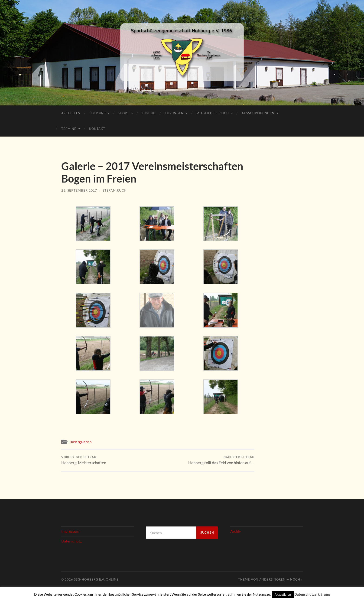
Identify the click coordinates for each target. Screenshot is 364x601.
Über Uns (97, 113)
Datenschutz (71, 541)
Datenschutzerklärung (312, 594)
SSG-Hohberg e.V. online (96, 579)
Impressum (70, 531)
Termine (69, 129)
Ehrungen (174, 113)
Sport (124, 113)
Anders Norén (272, 579)
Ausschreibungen (258, 113)
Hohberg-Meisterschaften (84, 460)
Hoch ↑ (296, 579)
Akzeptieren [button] (283, 594)
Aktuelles (71, 113)
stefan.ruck (115, 190)
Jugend (149, 113)
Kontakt (97, 129)
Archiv (236, 531)
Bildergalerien (81, 442)
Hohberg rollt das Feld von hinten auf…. (221, 460)
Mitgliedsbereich (213, 113)
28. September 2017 (79, 190)
